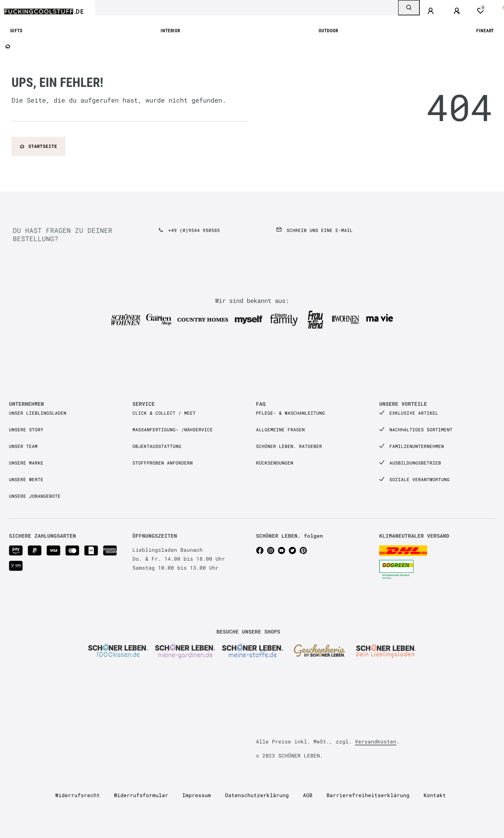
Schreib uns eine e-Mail (320, 230)
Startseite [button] (38, 146)
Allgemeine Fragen (280, 430)
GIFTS (16, 31)
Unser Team (23, 446)
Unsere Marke (26, 463)
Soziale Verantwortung (420, 479)
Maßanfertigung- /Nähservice (173, 430)
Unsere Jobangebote (35, 496)
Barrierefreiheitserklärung (368, 795)
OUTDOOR (328, 31)
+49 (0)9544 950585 (194, 230)
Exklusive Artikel (414, 413)
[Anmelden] (432, 11)
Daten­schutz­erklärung (257, 795)
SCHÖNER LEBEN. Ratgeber (289, 446)
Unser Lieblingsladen (38, 413)
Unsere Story (26, 430)
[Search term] (247, 8)
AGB (308, 795)
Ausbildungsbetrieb (415, 463)
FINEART (485, 31)
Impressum (197, 795)
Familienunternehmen (417, 446)
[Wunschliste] (480, 11)
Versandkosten (376, 741)
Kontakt (435, 795)
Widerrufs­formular (141, 795)
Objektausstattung (157, 446)
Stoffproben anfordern (163, 463)
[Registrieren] (458, 11)
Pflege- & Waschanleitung (290, 413)
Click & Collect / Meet (164, 413)
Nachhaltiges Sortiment (421, 430)
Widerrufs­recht (78, 795)
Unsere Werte (26, 479)
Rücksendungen (275, 463)
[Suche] (409, 8)
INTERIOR (170, 31)
